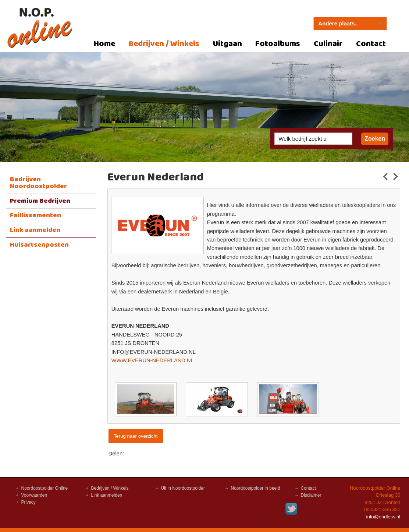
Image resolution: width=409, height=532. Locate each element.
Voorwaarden (34, 495)
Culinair (328, 44)
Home (104, 44)
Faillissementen (35, 215)
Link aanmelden (35, 230)
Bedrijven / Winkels (164, 44)
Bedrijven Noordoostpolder (38, 183)
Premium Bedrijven (40, 201)
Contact (371, 44)
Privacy (29, 502)
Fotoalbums (278, 44)
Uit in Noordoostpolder (183, 488)
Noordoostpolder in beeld (256, 488)
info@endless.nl (383, 517)
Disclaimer (311, 495)
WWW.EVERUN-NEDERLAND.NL (153, 360)
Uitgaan (227, 44)
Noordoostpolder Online (45, 488)
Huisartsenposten (39, 245)
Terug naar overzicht (136, 436)
